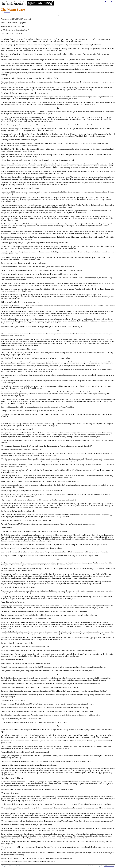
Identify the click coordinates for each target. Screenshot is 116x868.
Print (107, 2)
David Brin (7, 12)
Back (113, 2)
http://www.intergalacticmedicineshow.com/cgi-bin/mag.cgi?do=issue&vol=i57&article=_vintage (28, 862)
